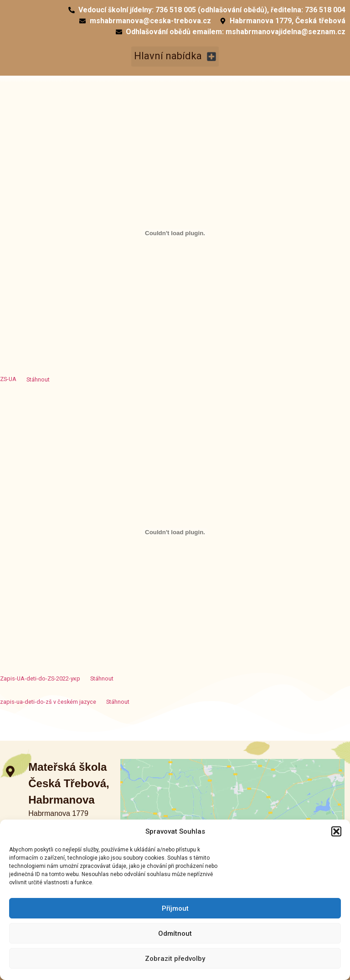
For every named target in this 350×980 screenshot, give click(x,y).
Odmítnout (175, 934)
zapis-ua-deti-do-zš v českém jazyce (48, 702)
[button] (336, 831)
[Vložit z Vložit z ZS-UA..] (175, 233)
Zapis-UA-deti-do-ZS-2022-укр (40, 678)
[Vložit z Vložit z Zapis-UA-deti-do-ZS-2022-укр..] (175, 532)
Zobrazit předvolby (175, 959)
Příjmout (175, 908)
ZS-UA (8, 379)
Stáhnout (38, 379)
